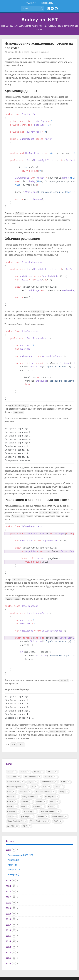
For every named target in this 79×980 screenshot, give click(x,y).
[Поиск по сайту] (30, 8)
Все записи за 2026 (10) (20, 838)
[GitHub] (56, 8)
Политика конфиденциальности (52, 972)
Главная (31, 3)
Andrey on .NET (39, 20)
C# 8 (21, 728)
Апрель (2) (13, 843)
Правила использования (23, 972)
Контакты (47, 3)
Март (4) (12, 848)
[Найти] (42, 8)
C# (13, 728)
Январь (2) (13, 858)
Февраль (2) (14, 853)
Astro (45, 976)
